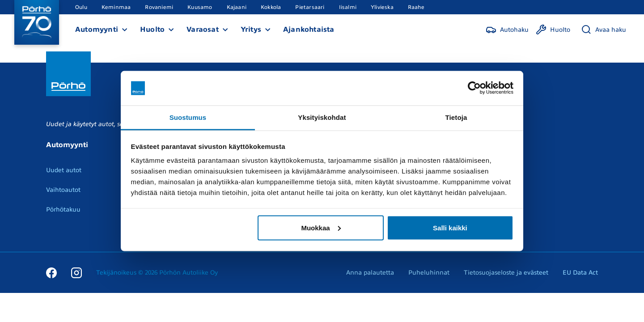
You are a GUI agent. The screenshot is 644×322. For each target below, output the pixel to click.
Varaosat (203, 30)
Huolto (152, 30)
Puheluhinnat (429, 273)
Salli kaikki (450, 227)
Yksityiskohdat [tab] (322, 117)
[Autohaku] (507, 30)
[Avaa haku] (604, 30)
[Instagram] (76, 272)
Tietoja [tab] (456, 117)
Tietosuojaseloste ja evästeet (506, 273)
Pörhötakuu (63, 210)
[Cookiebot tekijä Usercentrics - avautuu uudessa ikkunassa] (474, 88)
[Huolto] (553, 30)
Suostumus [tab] (188, 117)
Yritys (251, 30)
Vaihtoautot (63, 190)
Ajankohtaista (309, 30)
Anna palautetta (370, 273)
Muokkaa (321, 227)
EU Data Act (580, 273)
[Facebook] (51, 272)
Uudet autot (64, 170)
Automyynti (97, 30)
